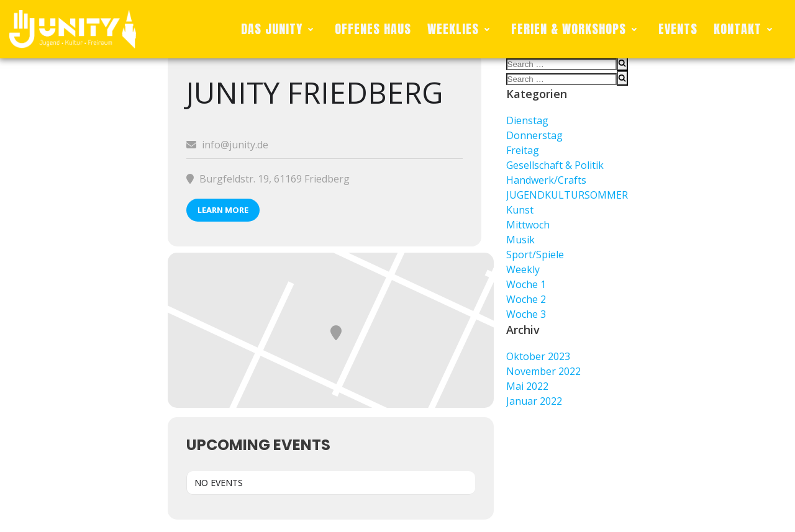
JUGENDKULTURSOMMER (567, 195)
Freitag (523, 150)
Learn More (223, 210)
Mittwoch (528, 225)
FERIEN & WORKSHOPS (577, 29)
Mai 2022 (527, 386)
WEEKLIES (461, 29)
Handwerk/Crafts (546, 180)
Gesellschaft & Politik (555, 165)
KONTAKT (746, 29)
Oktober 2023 (538, 356)
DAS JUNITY (280, 29)
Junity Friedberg (315, 92)
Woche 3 (526, 314)
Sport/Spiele (535, 255)
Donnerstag (534, 135)
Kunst (520, 210)
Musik (520, 240)
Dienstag (527, 120)
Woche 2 (526, 299)
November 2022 (543, 371)
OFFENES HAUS (373, 29)
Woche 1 (526, 284)
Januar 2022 (534, 401)
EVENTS (678, 29)
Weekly (523, 269)
